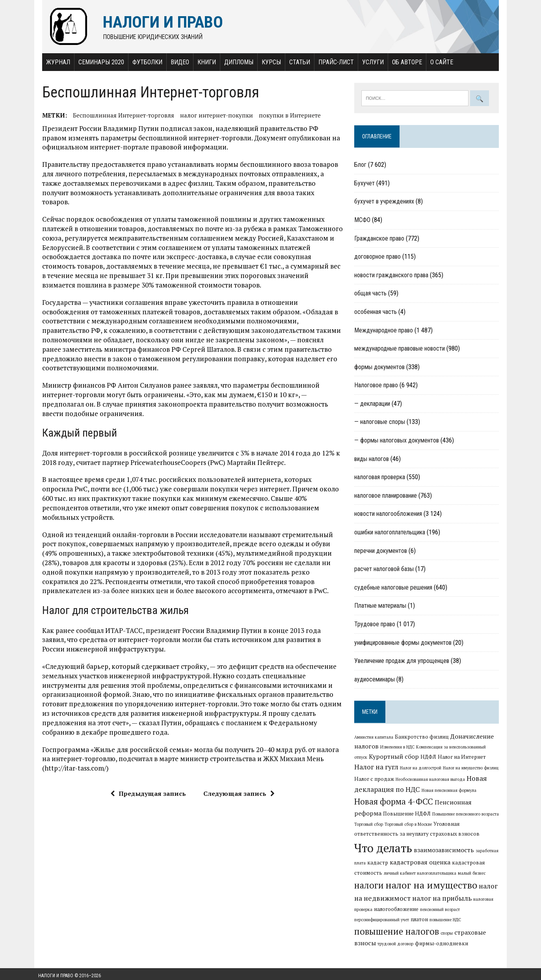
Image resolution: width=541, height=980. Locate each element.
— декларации (374, 404)
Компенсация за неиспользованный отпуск (460, 748)
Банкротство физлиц (423, 737)
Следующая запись (237, 775)
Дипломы (235, 62)
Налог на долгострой (401, 769)
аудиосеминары (376, 680)
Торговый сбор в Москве (379, 826)
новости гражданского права (393, 275)
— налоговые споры (381, 423)
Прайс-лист (332, 62)
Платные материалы (382, 606)
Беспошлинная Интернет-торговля (120, 115)
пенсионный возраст (376, 916)
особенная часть (377, 312)
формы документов (381, 367)
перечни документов (382, 551)
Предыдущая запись (147, 775)
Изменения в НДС (399, 748)
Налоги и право (56, 972)
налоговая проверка (381, 478)
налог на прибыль (386, 905)
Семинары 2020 (97, 62)
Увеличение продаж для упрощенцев (403, 662)
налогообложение (480, 905)
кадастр (465, 854)
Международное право (385, 331)
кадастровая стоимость (449, 864)
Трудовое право (376, 624)
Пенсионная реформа (469, 804)
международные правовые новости (401, 349)
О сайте (438, 62)
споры (458, 930)
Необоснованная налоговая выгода (412, 781)
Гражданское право (381, 239)
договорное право (379, 257)
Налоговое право (378, 386)
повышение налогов (408, 928)
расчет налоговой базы (386, 570)
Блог (362, 165)
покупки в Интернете (286, 115)
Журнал (54, 62)
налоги (458, 877)
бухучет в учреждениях (386, 202)
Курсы (267, 62)
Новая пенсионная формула (451, 792)
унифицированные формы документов (404, 643)
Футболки (143, 62)
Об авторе (403, 62)
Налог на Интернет (449, 758)
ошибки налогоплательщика (391, 533)
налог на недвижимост (460, 893)
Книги (203, 62)
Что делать (460, 840)
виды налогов (373, 459)
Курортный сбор (381, 758)
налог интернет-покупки (213, 115)
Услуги (369, 62)
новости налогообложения (390, 514)
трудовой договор (397, 941)
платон (462, 916)
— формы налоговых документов (398, 441)
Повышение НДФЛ (380, 815)
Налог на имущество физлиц (451, 769)
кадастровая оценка (386, 864)
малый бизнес (428, 879)
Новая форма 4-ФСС (395, 803)
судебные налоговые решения (395, 588)
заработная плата (435, 854)
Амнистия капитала (375, 737)
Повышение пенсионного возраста (438, 816)
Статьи (296, 62)
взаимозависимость (386, 853)
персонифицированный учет (425, 916)
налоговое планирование (387, 496)
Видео (176, 62)
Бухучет (366, 184)
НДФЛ (415, 758)
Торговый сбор (488, 816)
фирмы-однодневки (443, 940)
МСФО (364, 220)
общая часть (372, 294)
